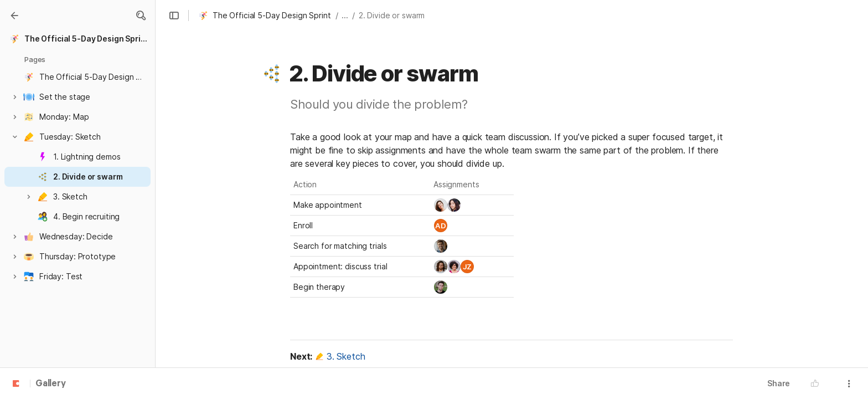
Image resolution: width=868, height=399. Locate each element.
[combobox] (472, 205)
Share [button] (779, 383)
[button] (141, 16)
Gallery (51, 384)
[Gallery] (14, 16)
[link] (441, 205)
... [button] (345, 15)
